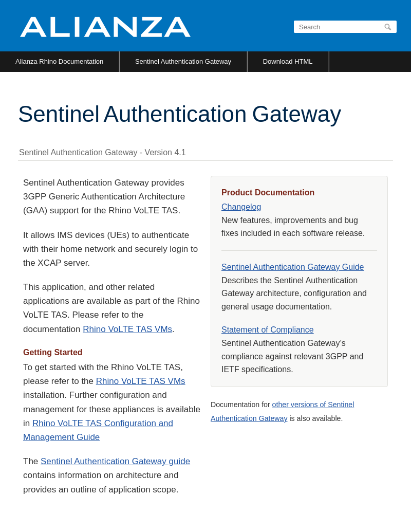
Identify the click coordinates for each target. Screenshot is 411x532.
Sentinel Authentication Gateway (183, 61)
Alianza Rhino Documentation (59, 61)
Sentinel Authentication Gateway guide (115, 461)
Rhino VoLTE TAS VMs (127, 329)
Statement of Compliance (268, 330)
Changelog (241, 207)
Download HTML (288, 61)
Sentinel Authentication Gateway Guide (293, 267)
